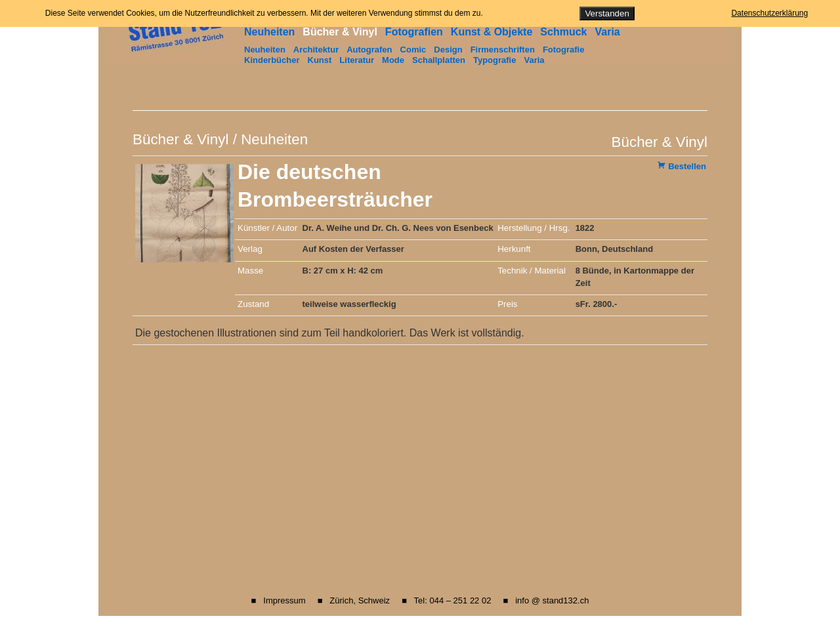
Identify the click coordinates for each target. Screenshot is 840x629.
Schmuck (563, 32)
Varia (607, 32)
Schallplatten (439, 60)
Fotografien (414, 32)
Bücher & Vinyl (340, 32)
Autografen (369, 50)
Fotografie (564, 50)
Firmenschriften (503, 50)
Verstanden (607, 13)
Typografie (495, 60)
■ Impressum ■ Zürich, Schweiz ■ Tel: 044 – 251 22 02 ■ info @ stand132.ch (420, 600)
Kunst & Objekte (492, 32)
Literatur (357, 60)
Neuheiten (269, 32)
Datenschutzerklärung (769, 13)
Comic (413, 50)
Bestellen (687, 166)
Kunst (320, 60)
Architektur (316, 50)
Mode (393, 60)
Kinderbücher (272, 60)
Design (448, 50)
